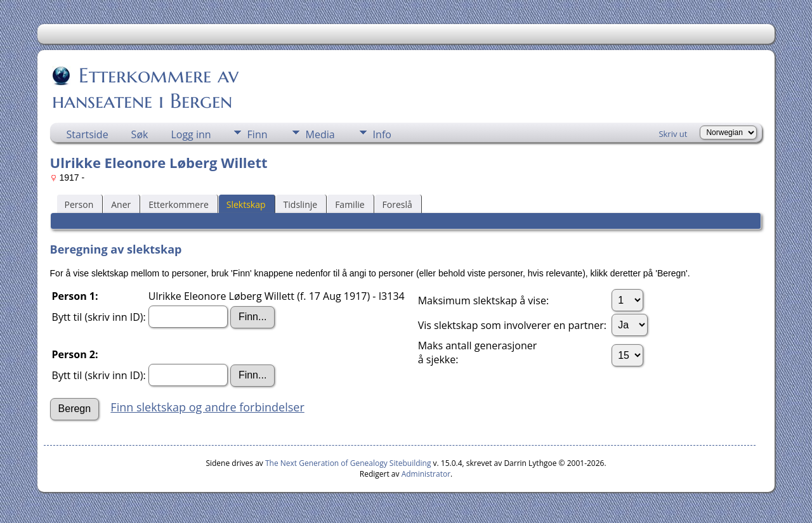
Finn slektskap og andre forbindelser (207, 407)
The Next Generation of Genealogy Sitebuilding (348, 463)
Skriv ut (673, 134)
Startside (88, 134)
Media (320, 134)
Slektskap (246, 204)
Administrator (426, 474)
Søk (140, 134)
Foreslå (397, 204)
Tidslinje (301, 204)
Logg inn (191, 134)
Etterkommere (179, 204)
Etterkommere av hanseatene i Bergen (145, 88)
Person (79, 204)
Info (382, 134)
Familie (350, 204)
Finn (258, 134)
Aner (121, 204)
